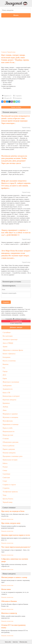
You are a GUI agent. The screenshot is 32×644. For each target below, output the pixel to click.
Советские (6, 477)
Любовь (5, 407)
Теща (4, 495)
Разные (5, 467)
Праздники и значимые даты (13, 456)
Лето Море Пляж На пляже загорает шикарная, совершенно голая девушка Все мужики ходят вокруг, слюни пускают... (16, 254)
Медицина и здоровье (10, 414)
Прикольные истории (10, 460)
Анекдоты (15, 642)
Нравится (7, 96)
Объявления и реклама (10, 442)
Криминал (6, 403)
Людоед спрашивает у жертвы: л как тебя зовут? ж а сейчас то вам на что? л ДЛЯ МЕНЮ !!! (16, 233)
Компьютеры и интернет (11, 396)
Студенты (6, 488)
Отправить (6, 302)
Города (5, 371)
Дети (4, 375)
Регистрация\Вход (16, 321)
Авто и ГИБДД (8, 343)
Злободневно (7, 386)
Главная (4, 52)
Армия (5, 347)
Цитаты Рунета (8, 499)
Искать (16, 15)
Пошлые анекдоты (9, 453)
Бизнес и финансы (9, 354)
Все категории (8, 336)
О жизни (6, 439)
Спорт (5, 481)
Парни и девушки (9, 449)
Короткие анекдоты (9, 400)
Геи (4, 368)
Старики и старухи (9, 485)
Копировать (17, 98)
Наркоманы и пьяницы (11, 424)
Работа (5, 463)
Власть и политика (9, 361)
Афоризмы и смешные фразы (13, 350)
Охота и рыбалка (8, 446)
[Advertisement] (16, 34)
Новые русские (8, 435)
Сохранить (17, 96)
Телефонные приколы (10, 492)
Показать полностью (7, 519)
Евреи (5, 378)
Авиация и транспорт (10, 339)
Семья (5, 470)
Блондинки (6, 357)
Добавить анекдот (16, 327)
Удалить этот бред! (16, 107)
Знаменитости (8, 389)
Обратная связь (23, 642)
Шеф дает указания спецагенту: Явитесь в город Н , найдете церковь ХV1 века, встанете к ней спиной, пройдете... (16, 184)
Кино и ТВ (6, 393)
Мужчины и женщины (10, 417)
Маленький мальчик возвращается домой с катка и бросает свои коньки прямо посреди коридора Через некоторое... (15, 120)
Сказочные (6, 474)
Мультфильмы (8, 421)
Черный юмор (11, 52)
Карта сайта (8, 642)
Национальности (8, 431)
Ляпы (5, 410)
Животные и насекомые (11, 382)
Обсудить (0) (7, 98)
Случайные (7, 332)
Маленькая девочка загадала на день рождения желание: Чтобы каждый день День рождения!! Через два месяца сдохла (14, 160)
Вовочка (6, 364)
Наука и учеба (8, 428)
